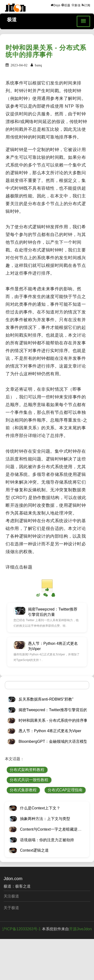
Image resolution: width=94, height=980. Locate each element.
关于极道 (11, 908)
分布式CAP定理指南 (65, 790)
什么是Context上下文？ (40, 808)
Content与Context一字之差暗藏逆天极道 (55, 829)
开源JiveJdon (80, 929)
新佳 (76, 5)
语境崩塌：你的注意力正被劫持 (47, 840)
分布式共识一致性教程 (29, 780)
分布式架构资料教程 (27, 770)
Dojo (56, 5)
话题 (66, 5)
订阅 (86, 5)
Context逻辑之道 (34, 850)
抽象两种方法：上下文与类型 (45, 819)
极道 (12, 20)
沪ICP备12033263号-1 (21, 929)
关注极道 (11, 896)
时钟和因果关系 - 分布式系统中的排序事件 (46, 51)
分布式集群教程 (23, 790)
